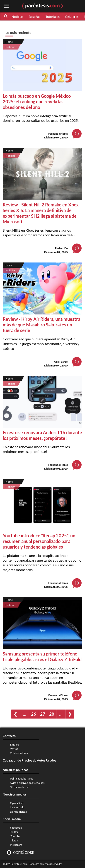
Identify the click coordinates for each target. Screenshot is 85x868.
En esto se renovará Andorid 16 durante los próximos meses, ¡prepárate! (42, 435)
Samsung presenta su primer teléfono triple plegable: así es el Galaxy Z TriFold (42, 657)
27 (43, 714)
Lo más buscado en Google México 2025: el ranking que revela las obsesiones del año (37, 102)
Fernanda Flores (58, 134)
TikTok (14, 840)
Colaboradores (19, 753)
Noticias (17, 17)
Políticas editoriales (21, 779)
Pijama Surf (17, 803)
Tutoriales (53, 17)
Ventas (14, 749)
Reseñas (34, 17)
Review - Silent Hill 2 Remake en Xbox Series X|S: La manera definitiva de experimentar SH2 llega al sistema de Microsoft (41, 213)
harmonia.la (17, 807)
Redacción (61, 248)
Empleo (15, 745)
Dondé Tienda (18, 812)
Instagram (16, 845)
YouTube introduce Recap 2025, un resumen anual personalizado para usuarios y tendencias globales (39, 541)
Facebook (16, 828)
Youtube (15, 836)
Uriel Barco (61, 362)
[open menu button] (7, 6)
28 (52, 714)
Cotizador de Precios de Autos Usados (29, 760)
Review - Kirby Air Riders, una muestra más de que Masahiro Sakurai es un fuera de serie (41, 325)
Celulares (72, 17)
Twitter (14, 832)
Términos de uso (20, 787)
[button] (6, 16)
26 (34, 714)
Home (9, 42)
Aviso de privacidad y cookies (27, 783)
